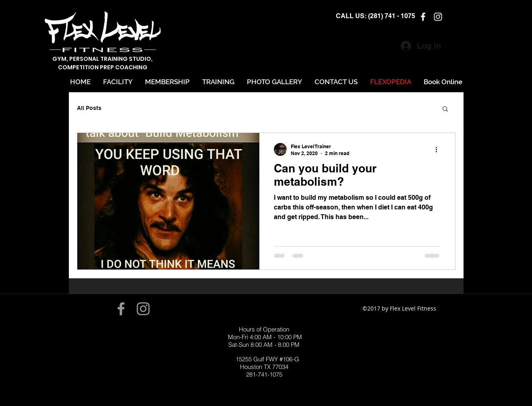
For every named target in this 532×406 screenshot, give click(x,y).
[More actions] (439, 149)
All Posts (89, 108)
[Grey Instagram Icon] (143, 309)
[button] (445, 109)
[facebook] (423, 17)
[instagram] (438, 17)
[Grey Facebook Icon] (121, 309)
